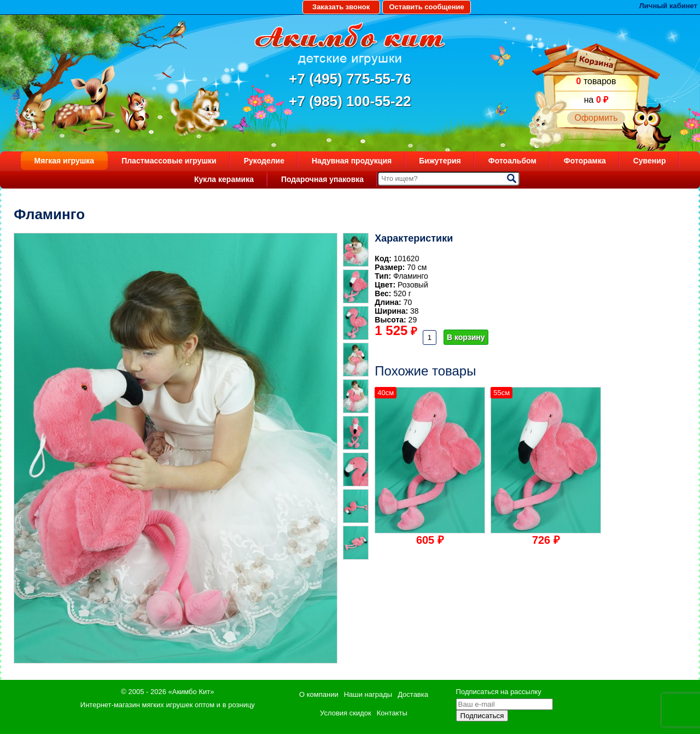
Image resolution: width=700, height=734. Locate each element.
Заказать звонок (341, 7)
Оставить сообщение (426, 7)
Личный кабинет (668, 6)
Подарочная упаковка (322, 179)
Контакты (392, 713)
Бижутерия (440, 161)
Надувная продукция (352, 161)
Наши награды (368, 694)
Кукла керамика (224, 179)
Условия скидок (346, 713)
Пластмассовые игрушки (169, 161)
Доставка (413, 694)
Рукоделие (264, 161)
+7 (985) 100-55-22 (350, 101)
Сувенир (650, 161)
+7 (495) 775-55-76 (350, 79)
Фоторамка (585, 161)
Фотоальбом (512, 161)
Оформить (596, 118)
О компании (319, 694)
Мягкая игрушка (65, 161)
